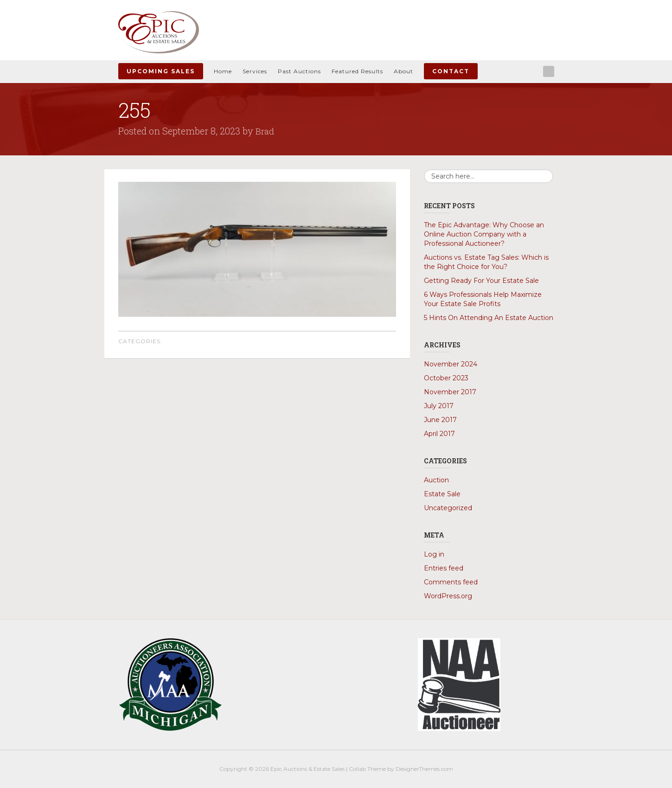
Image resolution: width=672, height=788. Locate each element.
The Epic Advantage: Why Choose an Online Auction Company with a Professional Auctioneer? (484, 234)
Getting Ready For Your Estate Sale (481, 281)
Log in (434, 554)
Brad (265, 131)
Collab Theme (367, 769)
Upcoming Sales (161, 71)
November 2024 (451, 364)
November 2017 (450, 392)
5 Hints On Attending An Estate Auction (489, 318)
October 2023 (446, 378)
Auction (436, 480)
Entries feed (444, 568)
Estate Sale (442, 494)
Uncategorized (448, 508)
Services (255, 71)
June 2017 (440, 420)
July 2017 (439, 406)
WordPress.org (448, 596)
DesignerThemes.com (424, 769)
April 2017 (439, 434)
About (403, 71)
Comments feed (451, 582)
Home (223, 71)
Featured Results (357, 71)
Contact (451, 71)
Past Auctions (299, 71)
